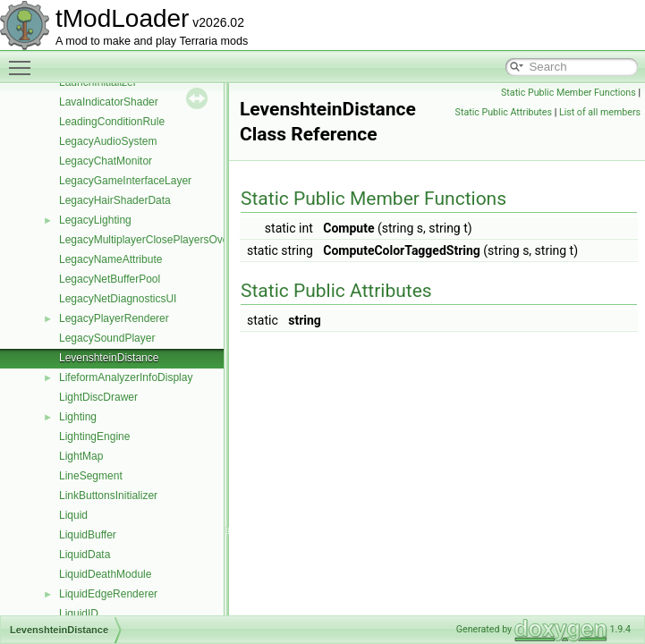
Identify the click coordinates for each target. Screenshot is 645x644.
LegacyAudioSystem (108, 141)
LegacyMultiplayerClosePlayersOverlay (153, 240)
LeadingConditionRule (112, 122)
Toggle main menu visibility (24, 60)
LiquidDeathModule (105, 574)
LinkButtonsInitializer (108, 496)
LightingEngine (94, 436)
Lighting (78, 417)
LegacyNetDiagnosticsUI (118, 299)
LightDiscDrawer (98, 397)
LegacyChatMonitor (106, 161)
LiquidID (79, 614)
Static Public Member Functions (569, 93)
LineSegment (91, 476)
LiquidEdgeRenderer (108, 594)
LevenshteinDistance (109, 358)
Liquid (73, 515)
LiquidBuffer (88, 535)
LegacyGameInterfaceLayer (125, 181)
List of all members (600, 112)
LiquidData (85, 555)
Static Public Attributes (504, 112)
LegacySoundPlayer (107, 338)
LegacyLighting (95, 220)
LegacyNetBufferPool (110, 279)
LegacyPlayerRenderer (114, 318)
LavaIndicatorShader (109, 102)
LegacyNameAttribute (110, 259)
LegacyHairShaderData (115, 200)
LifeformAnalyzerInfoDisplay (126, 377)
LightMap (81, 456)
